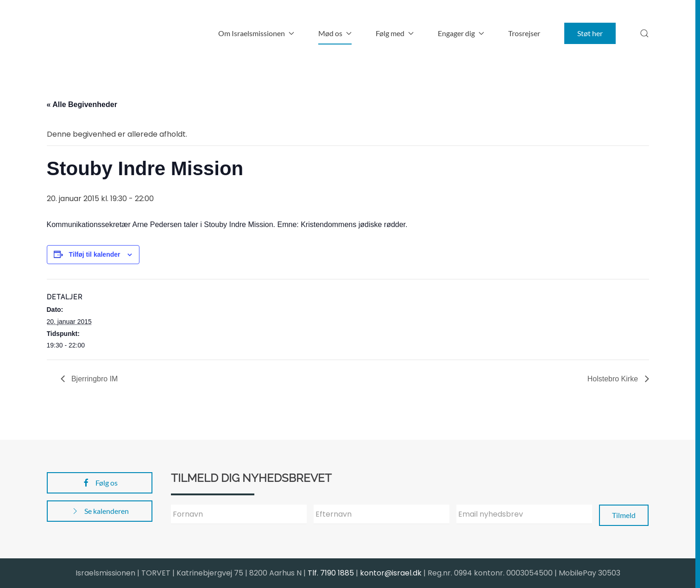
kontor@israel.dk (391, 573)
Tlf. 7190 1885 (331, 573)
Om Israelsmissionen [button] (256, 33)
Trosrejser (524, 33)
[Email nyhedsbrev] (524, 514)
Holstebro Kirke (614, 379)
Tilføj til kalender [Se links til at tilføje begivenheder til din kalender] (95, 254)
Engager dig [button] (461, 33)
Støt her (590, 33)
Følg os (100, 483)
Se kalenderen (100, 511)
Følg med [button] (395, 33)
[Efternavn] (382, 514)
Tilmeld (624, 515)
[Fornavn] (239, 514)
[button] (644, 33)
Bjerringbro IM (94, 379)
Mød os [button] (335, 33)
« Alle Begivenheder (82, 104)
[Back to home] (105, 33)
